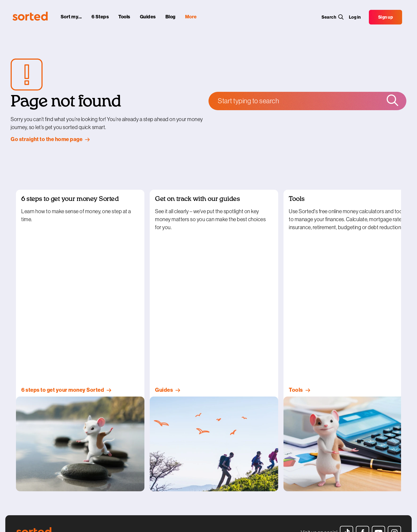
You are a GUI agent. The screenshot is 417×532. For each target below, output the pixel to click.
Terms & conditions (187, 446)
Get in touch (181, 431)
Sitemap (178, 477)
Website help (182, 469)
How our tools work (187, 439)
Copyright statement (189, 462)
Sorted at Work (109, 446)
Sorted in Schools (111, 431)
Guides (23, 446)
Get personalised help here (274, 423)
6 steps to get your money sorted (45, 431)
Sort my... (24, 423)
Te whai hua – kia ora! (114, 439)
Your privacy (181, 454)
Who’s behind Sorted (189, 423)
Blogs (21, 454)
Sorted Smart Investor (116, 423)
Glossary (24, 462)
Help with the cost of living (39, 469)
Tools (21, 439)
